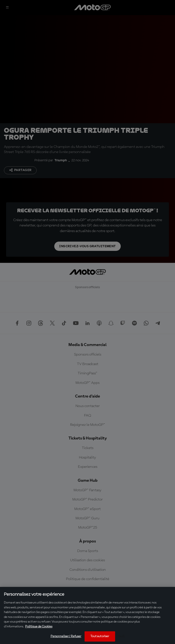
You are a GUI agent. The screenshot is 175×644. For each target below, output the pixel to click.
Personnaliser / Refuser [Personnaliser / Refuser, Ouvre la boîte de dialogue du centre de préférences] (66, 636)
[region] (87, 615)
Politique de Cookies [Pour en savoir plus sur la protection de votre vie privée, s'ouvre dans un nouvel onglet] (39, 627)
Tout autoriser (100, 636)
